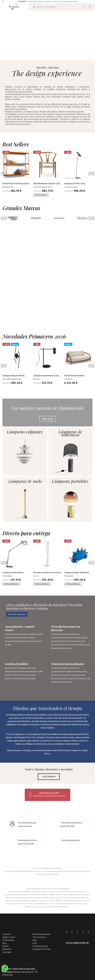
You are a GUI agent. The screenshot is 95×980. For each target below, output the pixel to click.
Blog (4, 943)
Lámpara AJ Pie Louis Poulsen (75, 226)
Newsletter (7, 949)
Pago (35, 940)
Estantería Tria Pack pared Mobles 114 (16, 226)
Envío (35, 943)
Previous (4, 216)
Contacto (7, 934)
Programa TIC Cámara (42, 949)
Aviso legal (7, 952)
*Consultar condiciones (68, 1)
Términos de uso (39, 937)
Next (91, 216)
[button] (17, 614)
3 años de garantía (70, 856)
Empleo (6, 946)
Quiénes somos (9, 937)
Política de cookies (40, 946)
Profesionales (8, 940)
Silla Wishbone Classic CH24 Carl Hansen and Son (47, 226)
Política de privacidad (41, 934)
